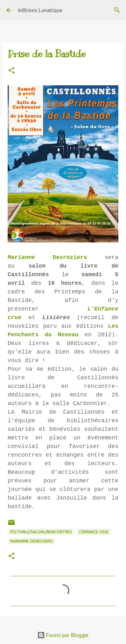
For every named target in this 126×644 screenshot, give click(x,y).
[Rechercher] (117, 10)
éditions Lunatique (40, 10)
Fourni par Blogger (63, 635)
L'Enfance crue (94, 532)
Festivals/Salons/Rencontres (41, 532)
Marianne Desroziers (47, 257)
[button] (11, 71)
